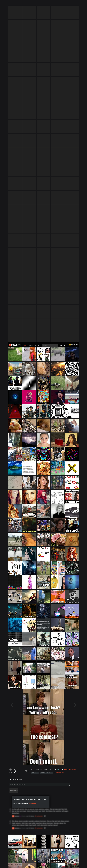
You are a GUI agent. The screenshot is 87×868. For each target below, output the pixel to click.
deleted (45, 428)
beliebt (31, 4)
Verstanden (80, 864)
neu (26, 4)
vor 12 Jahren (35, 428)
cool (33, 431)
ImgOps (59, 428)
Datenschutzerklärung (59, 865)
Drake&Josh (44, 431)
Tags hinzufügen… (60, 431)
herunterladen (72, 428)
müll (35, 4)
